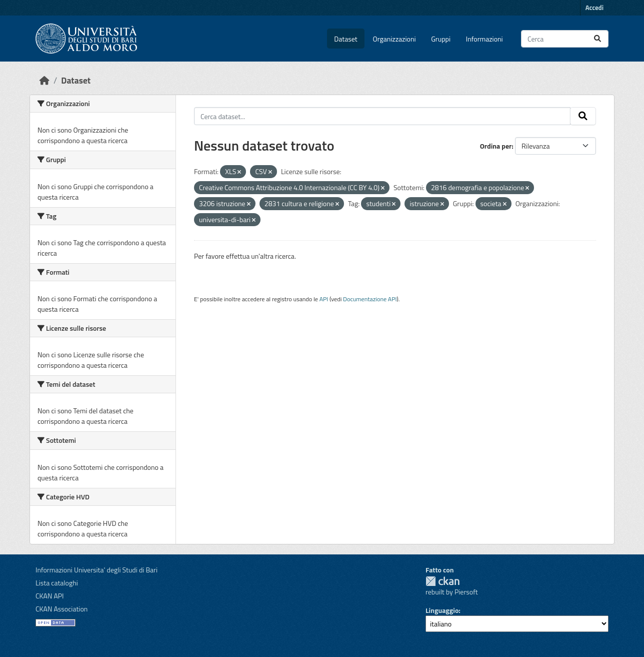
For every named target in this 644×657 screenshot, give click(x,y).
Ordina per (496, 146)
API (324, 299)
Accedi (594, 8)
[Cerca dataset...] (565, 39)
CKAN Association (61, 609)
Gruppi (441, 39)
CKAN (442, 581)
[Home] (44, 80)
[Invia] (597, 39)
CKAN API (50, 596)
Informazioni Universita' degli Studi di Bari (96, 570)
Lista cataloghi (57, 583)
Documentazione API (370, 299)
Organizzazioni (394, 39)
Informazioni (484, 39)
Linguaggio (442, 610)
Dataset (345, 39)
